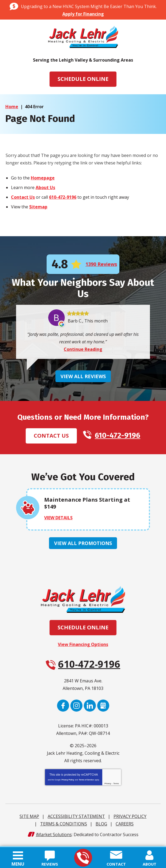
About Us (45, 188)
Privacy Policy (68, 781)
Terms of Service (86, 781)
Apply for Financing (83, 14)
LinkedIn (90, 707)
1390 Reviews (101, 265)
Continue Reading (83, 351)
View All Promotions (83, 545)
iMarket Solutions (54, 836)
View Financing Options (83, 646)
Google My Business (103, 707)
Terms (116, 785)
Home (12, 107)
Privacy (108, 785)
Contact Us (23, 197)
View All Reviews (83, 378)
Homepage (43, 178)
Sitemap (38, 207)
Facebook (63, 707)
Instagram (76, 707)
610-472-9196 (83, 858)
